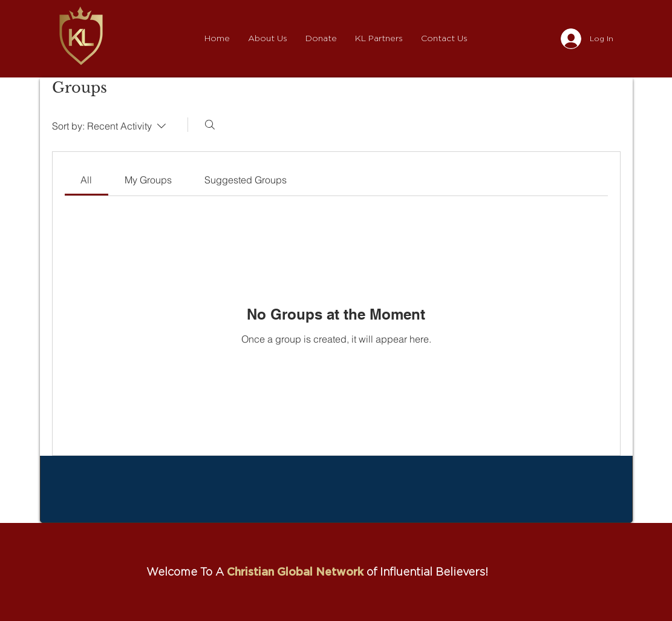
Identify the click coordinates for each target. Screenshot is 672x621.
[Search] (210, 125)
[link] (86, 180)
